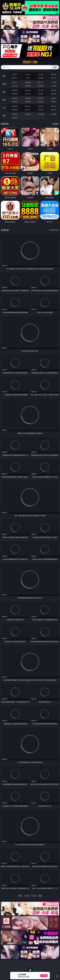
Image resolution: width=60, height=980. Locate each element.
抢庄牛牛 (54, 78)
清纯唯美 (28, 102)
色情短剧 (15, 118)
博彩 (4, 76)
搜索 (55, 67)
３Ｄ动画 (54, 82)
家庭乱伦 (28, 106)
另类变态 (54, 94)
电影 (4, 92)
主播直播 (41, 86)
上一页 (27, 896)
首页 (20, 896)
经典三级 (28, 94)
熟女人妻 (15, 86)
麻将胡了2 (15, 78)
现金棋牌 (41, 78)
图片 (4, 100)
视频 (4, 84)
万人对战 (41, 75)
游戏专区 (54, 75)
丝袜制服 (28, 86)
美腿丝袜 (15, 102)
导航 (4, 116)
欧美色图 (41, 98)
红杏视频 (54, 114)
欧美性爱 (54, 90)
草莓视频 (28, 114)
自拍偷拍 (28, 82)
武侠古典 (54, 106)
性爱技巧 (54, 110)
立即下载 (44, 976)
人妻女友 (41, 106)
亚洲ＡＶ (15, 82)
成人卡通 (41, 90)
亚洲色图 (28, 98)
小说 (4, 108)
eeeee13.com (30, 62)
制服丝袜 (15, 94)
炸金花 (28, 78)
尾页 (40, 896)
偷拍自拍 (28, 90)
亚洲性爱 (15, 90)
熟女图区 (41, 102)
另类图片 (54, 102)
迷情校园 (15, 110)
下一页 (33, 896)
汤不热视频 (41, 114)
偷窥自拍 (15, 98)
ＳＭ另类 (54, 86)
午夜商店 (15, 114)
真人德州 (28, 75)
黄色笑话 (41, 110)
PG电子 (15, 75)
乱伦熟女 (41, 94)
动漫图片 (54, 98)
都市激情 (15, 106)
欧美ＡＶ (41, 82)
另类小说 (28, 110)
